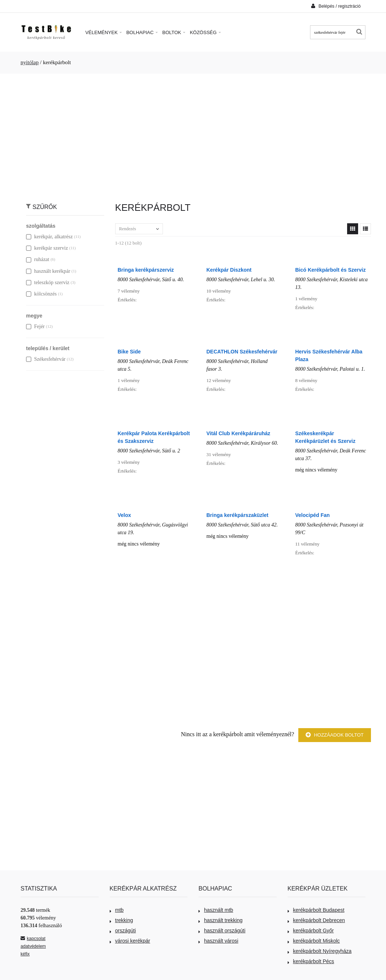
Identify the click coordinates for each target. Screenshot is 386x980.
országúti (123, 931)
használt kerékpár (48, 271)
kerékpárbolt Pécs (311, 961)
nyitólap (30, 62)
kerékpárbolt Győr (311, 931)
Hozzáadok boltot (335, 735)
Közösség (205, 32)
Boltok (174, 32)
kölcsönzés (41, 294)
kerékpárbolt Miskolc (314, 941)
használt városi (218, 941)
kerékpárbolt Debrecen (316, 920)
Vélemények (103, 32)
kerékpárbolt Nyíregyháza (320, 951)
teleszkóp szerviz (48, 282)
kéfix (25, 954)
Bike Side (129, 352)
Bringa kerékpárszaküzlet (238, 515)
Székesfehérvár (46, 359)
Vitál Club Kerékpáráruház (238, 433)
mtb (117, 910)
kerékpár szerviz (47, 248)
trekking (121, 920)
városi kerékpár (130, 941)
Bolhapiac (142, 32)
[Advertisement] (193, 134)
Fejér (35, 326)
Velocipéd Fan (313, 515)
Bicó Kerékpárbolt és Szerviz (331, 270)
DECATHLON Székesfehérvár (242, 352)
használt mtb (216, 910)
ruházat (38, 259)
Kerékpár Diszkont (229, 270)
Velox (125, 515)
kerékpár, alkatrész (49, 237)
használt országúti (222, 931)
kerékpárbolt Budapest (316, 910)
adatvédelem (33, 946)
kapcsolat (33, 939)
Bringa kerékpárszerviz (146, 270)
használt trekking (221, 920)
